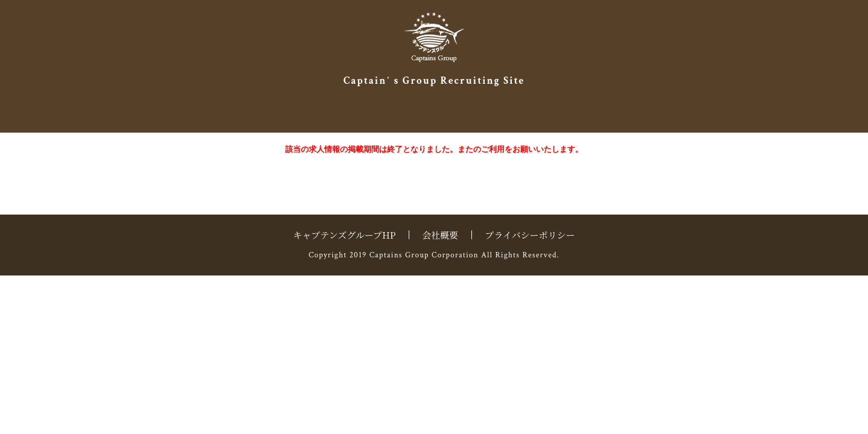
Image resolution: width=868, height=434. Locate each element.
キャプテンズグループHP (344, 235)
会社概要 (440, 235)
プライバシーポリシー (530, 235)
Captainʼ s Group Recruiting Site (434, 81)
